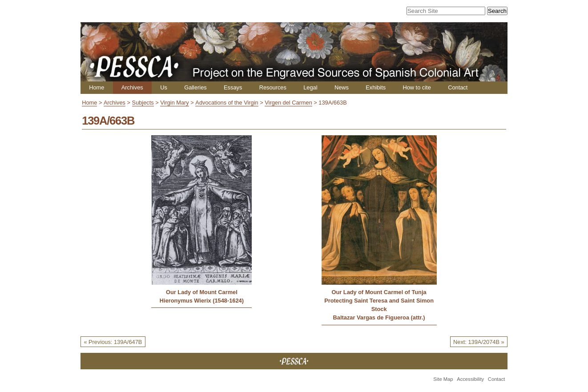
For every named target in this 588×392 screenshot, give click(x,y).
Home (97, 87)
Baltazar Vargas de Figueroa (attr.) (379, 317)
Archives (132, 87)
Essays (233, 87)
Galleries (195, 87)
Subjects (143, 103)
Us (164, 87)
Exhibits (376, 87)
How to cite (417, 87)
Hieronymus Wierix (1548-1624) (202, 301)
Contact (458, 87)
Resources (273, 87)
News (342, 87)
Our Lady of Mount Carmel (202, 292)
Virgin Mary (174, 103)
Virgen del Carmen (288, 103)
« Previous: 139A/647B (113, 342)
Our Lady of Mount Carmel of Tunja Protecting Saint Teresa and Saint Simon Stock (379, 301)
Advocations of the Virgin (227, 103)
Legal (310, 87)
